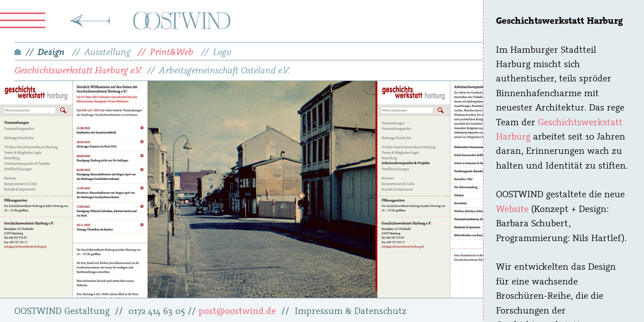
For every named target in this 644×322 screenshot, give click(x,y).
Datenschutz (380, 310)
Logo (222, 51)
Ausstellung (107, 51)
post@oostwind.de (237, 310)
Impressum (319, 310)
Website (512, 208)
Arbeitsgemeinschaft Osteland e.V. (224, 70)
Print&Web (172, 51)
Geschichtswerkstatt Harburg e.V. (78, 70)
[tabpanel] (189, 189)
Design (51, 51)
